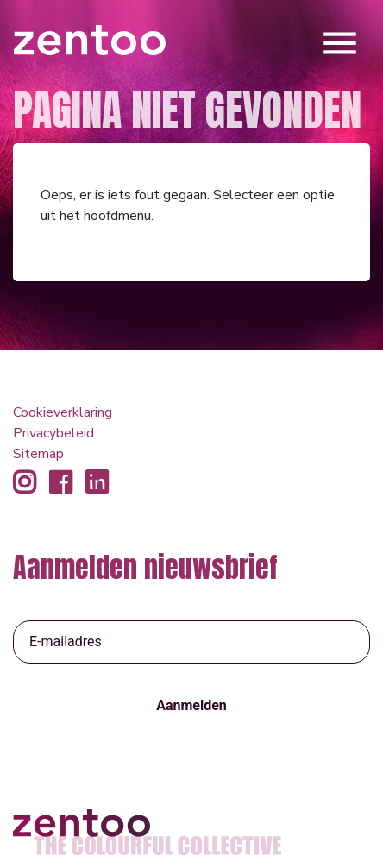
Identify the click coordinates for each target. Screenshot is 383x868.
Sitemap (38, 454)
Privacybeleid (53, 433)
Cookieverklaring (63, 412)
